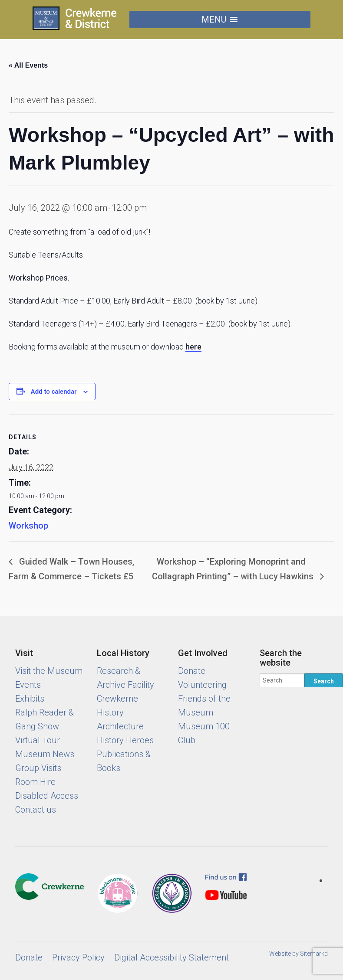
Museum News (45, 754)
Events (28, 685)
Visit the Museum (49, 671)
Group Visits (38, 768)
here (193, 347)
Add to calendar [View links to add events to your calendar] (54, 392)
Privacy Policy (78, 957)
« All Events (28, 65)
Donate (192, 671)
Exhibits (30, 699)
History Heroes (125, 740)
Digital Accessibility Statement (171, 957)
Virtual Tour (38, 740)
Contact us (36, 810)
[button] (214, 20)
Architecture (120, 726)
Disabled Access (47, 796)
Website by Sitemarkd (298, 954)
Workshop (28, 526)
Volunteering (202, 685)
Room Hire (35, 782)
